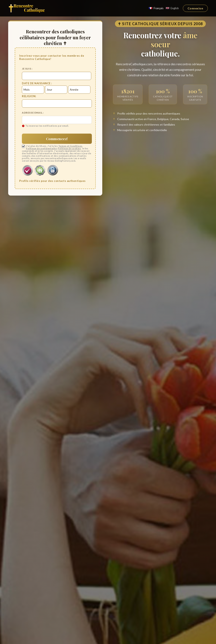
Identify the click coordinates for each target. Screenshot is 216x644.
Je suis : (27, 69)
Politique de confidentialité (41, 149)
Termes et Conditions (70, 146)
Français (156, 8)
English (172, 8)
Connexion (195, 8)
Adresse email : (33, 113)
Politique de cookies (69, 149)
